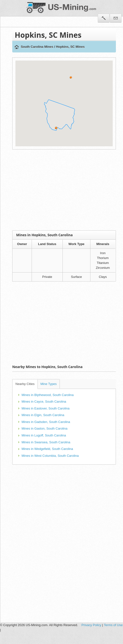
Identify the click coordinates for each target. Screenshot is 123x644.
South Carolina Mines (37, 47)
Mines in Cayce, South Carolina (44, 402)
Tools (104, 18)
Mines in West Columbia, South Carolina (50, 456)
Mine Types (49, 384)
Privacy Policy (92, 625)
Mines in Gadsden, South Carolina (46, 422)
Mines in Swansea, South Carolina (46, 442)
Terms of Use (113, 625)
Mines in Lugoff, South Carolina (44, 435)
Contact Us (116, 18)
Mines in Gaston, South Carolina (44, 428)
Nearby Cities (25, 384)
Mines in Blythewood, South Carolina (48, 395)
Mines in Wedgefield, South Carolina (47, 449)
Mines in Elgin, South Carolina (43, 415)
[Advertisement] (66, 190)
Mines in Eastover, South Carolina (46, 408)
